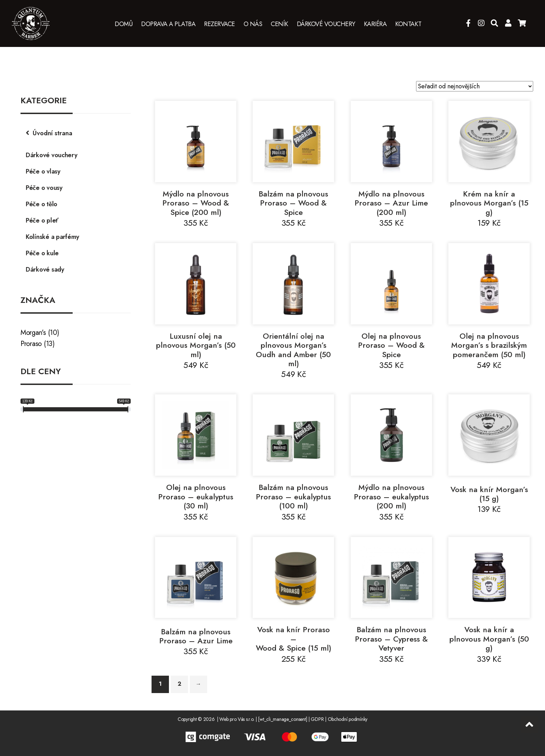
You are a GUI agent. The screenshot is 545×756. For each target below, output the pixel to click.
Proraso (31, 344)
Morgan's (33, 333)
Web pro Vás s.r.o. (237, 719)
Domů (124, 24)
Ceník (279, 24)
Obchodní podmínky (348, 719)
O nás (253, 24)
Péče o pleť (42, 220)
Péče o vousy (44, 188)
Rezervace (219, 24)
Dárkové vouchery (326, 24)
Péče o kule (42, 253)
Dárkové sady (45, 270)
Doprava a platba (168, 24)
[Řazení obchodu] (475, 86)
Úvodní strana (52, 133)
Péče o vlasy (43, 171)
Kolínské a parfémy (52, 237)
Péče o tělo (42, 204)
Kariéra (375, 24)
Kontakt (408, 24)
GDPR (317, 719)
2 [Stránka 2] (180, 684)
